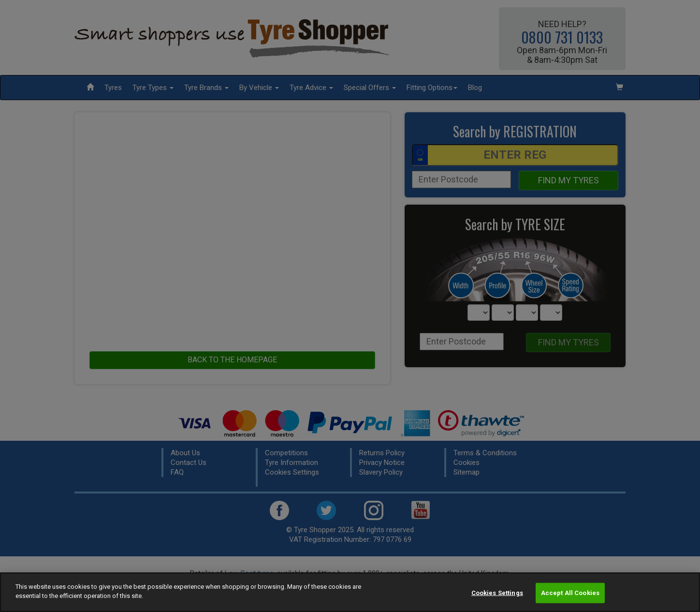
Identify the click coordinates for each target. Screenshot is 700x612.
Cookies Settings (497, 593)
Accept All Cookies (570, 593)
